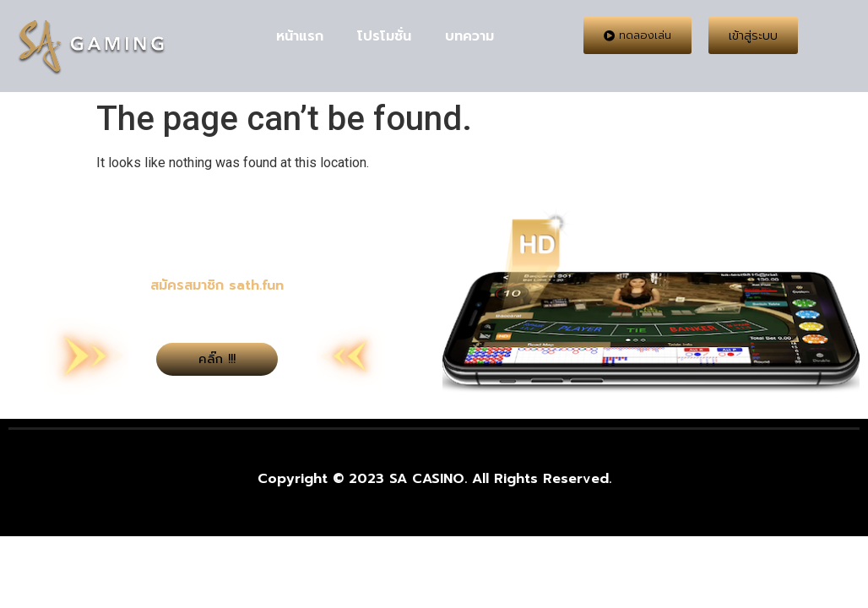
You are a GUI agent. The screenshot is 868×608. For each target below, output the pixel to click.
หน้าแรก (300, 36)
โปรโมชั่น (384, 36)
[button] (637, 35)
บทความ (469, 36)
